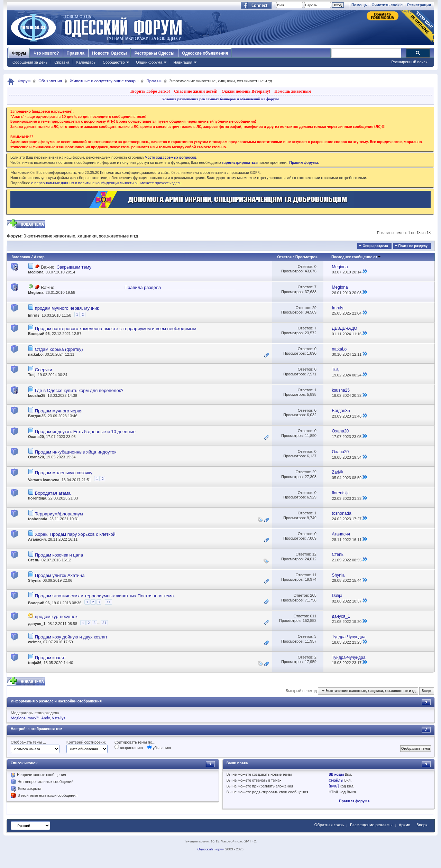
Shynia (34, 580)
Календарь (86, 62)
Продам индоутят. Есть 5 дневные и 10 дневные (85, 432)
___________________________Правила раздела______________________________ (146, 287)
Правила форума (354, 801)
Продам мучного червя (59, 411)
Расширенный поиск (409, 62)
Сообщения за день (30, 62)
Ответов (285, 257)
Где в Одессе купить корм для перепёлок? (79, 390)
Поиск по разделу (413, 246)
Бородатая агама (53, 493)
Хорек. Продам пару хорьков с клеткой (75, 534)
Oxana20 (36, 437)
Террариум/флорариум (59, 514)
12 (314, 554)
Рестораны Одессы (155, 53)
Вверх (426, 691)
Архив (405, 825)
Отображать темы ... (28, 742)
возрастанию (129, 747)
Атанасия (37, 539)
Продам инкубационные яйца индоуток (76, 452)
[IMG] (334, 786)
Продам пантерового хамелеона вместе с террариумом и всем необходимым (116, 329)
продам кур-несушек (56, 617)
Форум (19, 53)
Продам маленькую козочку (64, 473)
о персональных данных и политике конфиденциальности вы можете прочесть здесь (106, 183)
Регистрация (419, 5)
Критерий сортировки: (86, 742)
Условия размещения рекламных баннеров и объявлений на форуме (220, 99)
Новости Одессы (109, 53)
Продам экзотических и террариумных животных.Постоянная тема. (105, 596)
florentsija (37, 498)
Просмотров (306, 257)
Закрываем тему (74, 267)
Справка (62, 62)
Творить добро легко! (150, 91)
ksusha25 (37, 395)
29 (314, 308)
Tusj (32, 375)
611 (313, 616)
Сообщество (114, 62)
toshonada (38, 519)
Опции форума (149, 62)
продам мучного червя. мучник (67, 308)
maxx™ (34, 718)
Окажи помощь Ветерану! (246, 91)
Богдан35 (37, 416)
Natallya (58, 718)
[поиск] (366, 53)
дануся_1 (37, 624)
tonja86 (35, 663)
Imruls (34, 315)
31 (104, 623)
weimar (35, 642)
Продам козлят (50, 658)
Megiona (36, 272)
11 (314, 575)
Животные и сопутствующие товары (104, 81)
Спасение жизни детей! (196, 91)
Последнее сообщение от (356, 257)
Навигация (183, 62)
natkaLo (35, 354)
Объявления (50, 81)
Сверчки (44, 370)
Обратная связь (329, 825)
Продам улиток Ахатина (60, 575)
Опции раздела (375, 246)
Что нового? (46, 53)
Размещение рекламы (371, 825)
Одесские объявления (205, 53)
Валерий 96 (39, 334)
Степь (34, 560)
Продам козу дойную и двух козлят (71, 637)
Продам (154, 81)
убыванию (159, 747)
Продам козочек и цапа (59, 555)
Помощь (359, 5)
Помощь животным (293, 91)
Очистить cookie (387, 5)
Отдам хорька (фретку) (59, 349)
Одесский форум (211, 849)
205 (313, 595)
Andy (46, 718)
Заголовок (21, 257)
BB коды (336, 774)
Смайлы (336, 780)
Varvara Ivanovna (44, 479)
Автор (39, 257)
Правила (76, 53)
